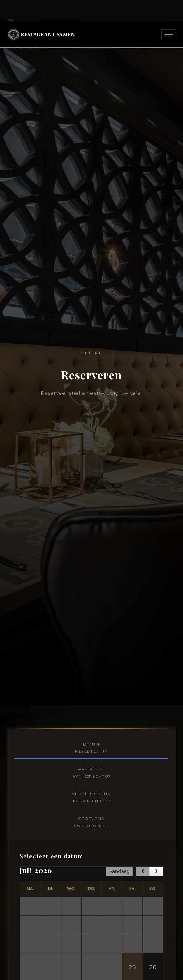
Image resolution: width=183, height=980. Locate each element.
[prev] (143, 736)
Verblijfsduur (91, 662)
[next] (156, 736)
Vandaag (119, 736)
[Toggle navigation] (169, 11)
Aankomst (91, 637)
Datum (91, 613)
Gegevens (91, 687)
